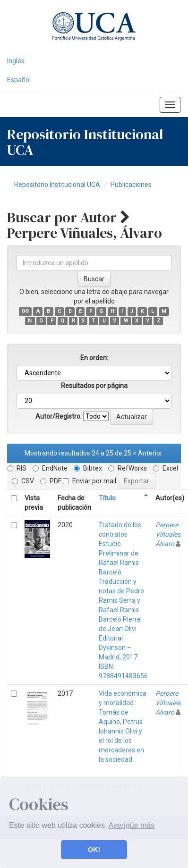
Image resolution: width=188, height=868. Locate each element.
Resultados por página (94, 386)
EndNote (50, 468)
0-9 (25, 311)
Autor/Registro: (59, 416)
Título (107, 498)
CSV (23, 481)
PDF (51, 481)
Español (19, 80)
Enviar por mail (90, 481)
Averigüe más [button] (132, 825)
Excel (166, 468)
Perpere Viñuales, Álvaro (169, 534)
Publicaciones (131, 185)
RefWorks (128, 468)
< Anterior (148, 453)
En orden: (94, 358)
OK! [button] (94, 850)
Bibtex (88, 468)
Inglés (16, 61)
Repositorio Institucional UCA (57, 185)
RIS (17, 468)
